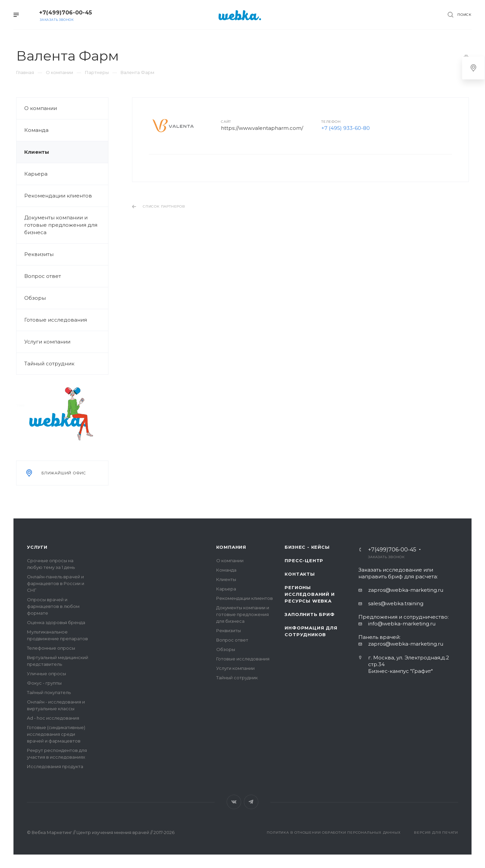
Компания (231, 547)
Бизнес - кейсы (307, 547)
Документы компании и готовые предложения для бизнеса (61, 225)
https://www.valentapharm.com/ (262, 128)
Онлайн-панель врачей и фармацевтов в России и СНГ (56, 583)
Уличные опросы (46, 674)
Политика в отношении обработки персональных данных (334, 833)
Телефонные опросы (51, 648)
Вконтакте (234, 802)
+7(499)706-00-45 (66, 13)
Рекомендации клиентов (58, 196)
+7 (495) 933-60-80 (346, 128)
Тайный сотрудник (49, 364)
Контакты (300, 574)
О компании (41, 108)
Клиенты (37, 152)
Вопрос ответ (43, 276)
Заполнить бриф (310, 614)
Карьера (36, 174)
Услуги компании (47, 342)
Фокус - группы (44, 683)
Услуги (37, 547)
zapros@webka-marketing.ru (406, 590)
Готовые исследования (56, 320)
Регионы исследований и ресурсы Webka (310, 594)
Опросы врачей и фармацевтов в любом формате (53, 606)
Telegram (251, 802)
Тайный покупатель (49, 692)
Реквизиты (39, 254)
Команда (36, 130)
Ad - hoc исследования (53, 718)
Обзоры (35, 298)
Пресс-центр (304, 560)
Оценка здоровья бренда (56, 622)
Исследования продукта (55, 766)
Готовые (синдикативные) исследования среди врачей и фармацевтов (56, 734)
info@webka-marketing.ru (402, 624)
